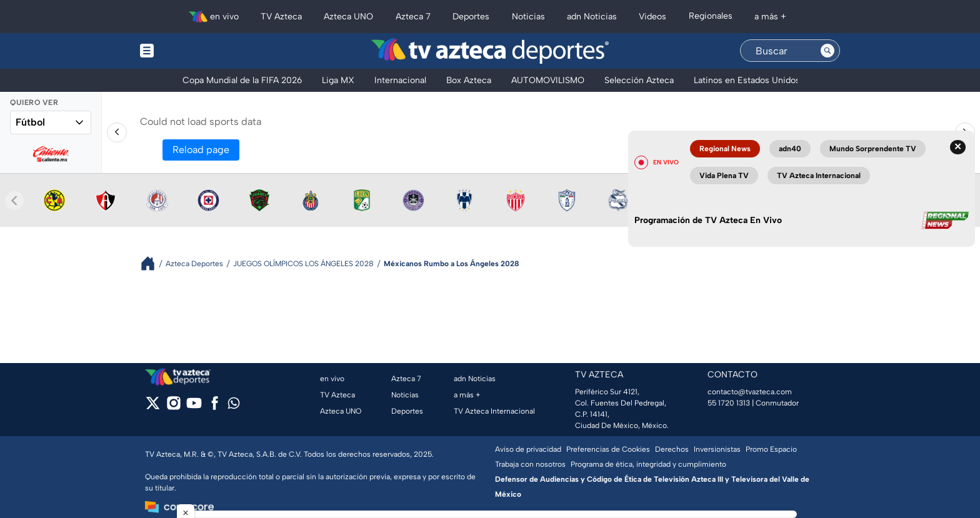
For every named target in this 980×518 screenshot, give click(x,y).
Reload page (201, 150)
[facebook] (215, 407)
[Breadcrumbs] (153, 263)
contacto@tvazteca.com (750, 392)
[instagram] (173, 407)
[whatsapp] (234, 406)
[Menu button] (190, 51)
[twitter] (153, 407)
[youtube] (194, 407)
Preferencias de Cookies (608, 449)
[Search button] (827, 51)
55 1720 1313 (729, 403)
